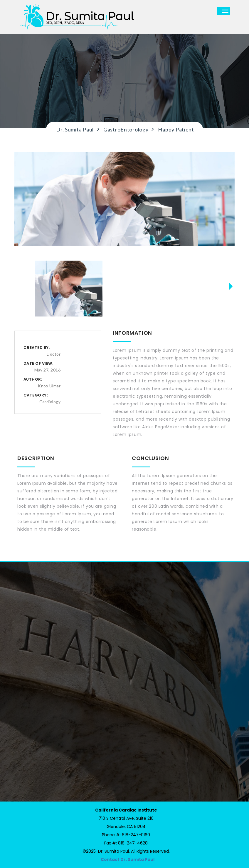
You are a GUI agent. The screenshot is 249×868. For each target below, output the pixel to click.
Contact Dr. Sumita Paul (128, 859)
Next (228, 294)
